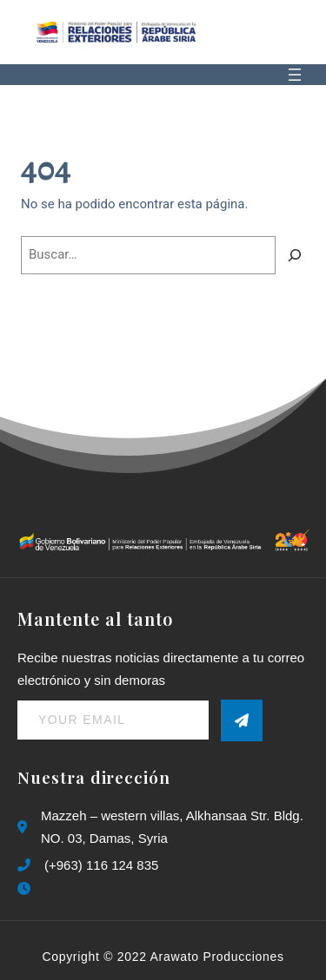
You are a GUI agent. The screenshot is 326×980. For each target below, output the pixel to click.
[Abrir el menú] (295, 75)
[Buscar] (295, 255)
